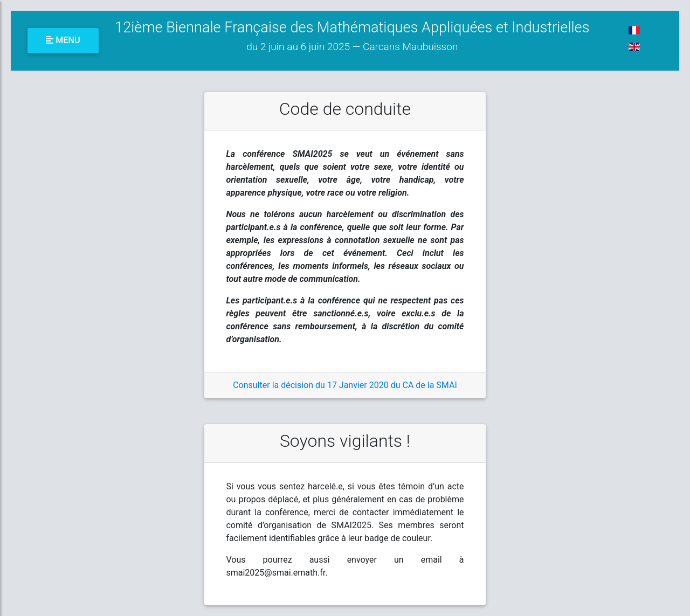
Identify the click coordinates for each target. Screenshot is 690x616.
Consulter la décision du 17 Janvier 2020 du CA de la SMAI (345, 385)
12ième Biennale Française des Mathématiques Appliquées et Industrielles (352, 36)
